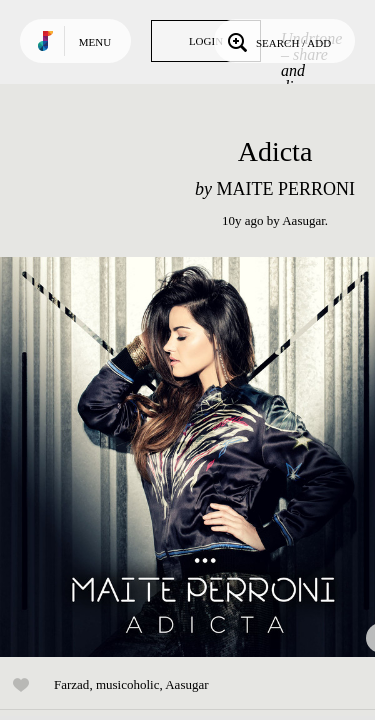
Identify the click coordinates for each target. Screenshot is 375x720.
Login (206, 41)
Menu (95, 42)
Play (200, 457)
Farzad (71, 684)
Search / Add (277, 41)
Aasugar (303, 220)
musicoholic (128, 684)
